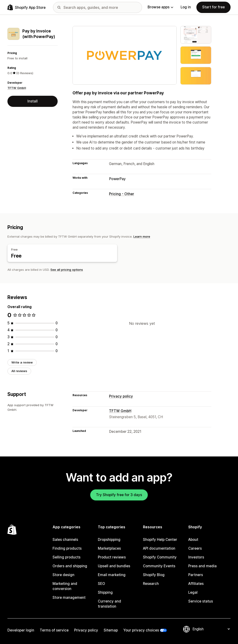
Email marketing (112, 575)
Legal (193, 592)
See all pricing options (67, 270)
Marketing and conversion (65, 586)
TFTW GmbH (17, 88)
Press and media (202, 566)
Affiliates (196, 584)
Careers (195, 548)
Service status (201, 601)
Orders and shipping (70, 566)
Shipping (105, 592)
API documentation (159, 548)
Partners (196, 575)
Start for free (213, 7)
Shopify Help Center (160, 540)
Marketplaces (109, 548)
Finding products (67, 548)
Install (33, 101)
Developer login (21, 630)
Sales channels (65, 540)
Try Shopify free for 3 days (119, 495)
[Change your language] (211, 629)
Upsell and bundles (114, 566)
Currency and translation (109, 604)
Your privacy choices (141, 630)
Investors (196, 557)
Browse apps (160, 7)
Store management (69, 598)
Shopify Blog (154, 575)
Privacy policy (121, 396)
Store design (63, 575)
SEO (101, 584)
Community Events (159, 566)
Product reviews (112, 557)
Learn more (142, 236)
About (193, 540)
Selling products (66, 557)
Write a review (22, 362)
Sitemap (111, 630)
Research (151, 584)
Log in (186, 7)
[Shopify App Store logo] (26, 7)
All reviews (19, 371)
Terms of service (54, 630)
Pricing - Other (122, 194)
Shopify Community (160, 557)
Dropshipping (109, 540)
